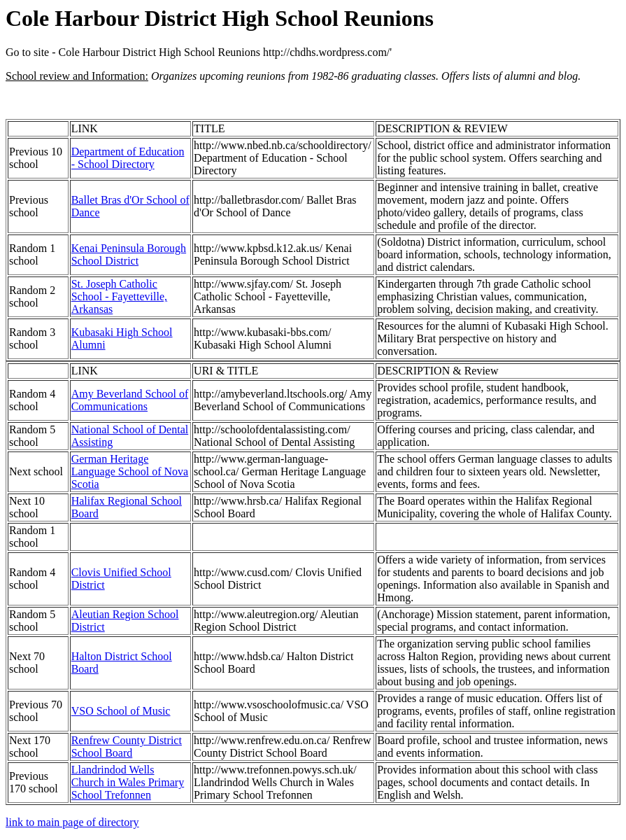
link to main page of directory (72, 822)
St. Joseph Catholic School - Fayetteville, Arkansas (119, 296)
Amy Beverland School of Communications (130, 400)
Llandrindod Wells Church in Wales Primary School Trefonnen (128, 782)
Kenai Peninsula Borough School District (129, 254)
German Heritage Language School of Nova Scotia (130, 471)
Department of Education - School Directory (128, 158)
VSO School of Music (121, 711)
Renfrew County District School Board (127, 747)
